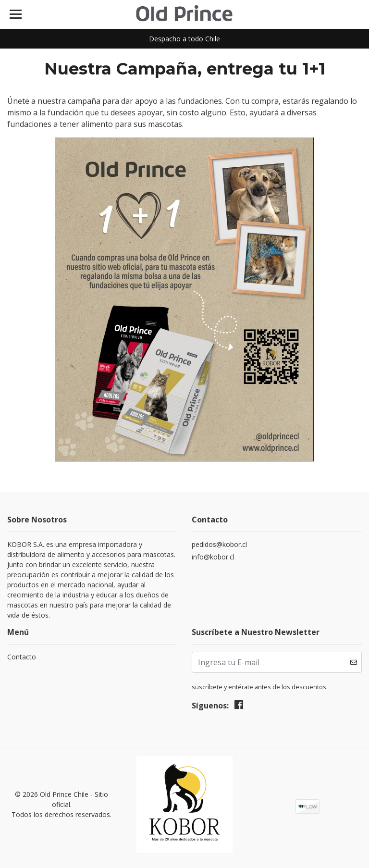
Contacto (22, 657)
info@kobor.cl (213, 557)
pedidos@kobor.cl (219, 544)
